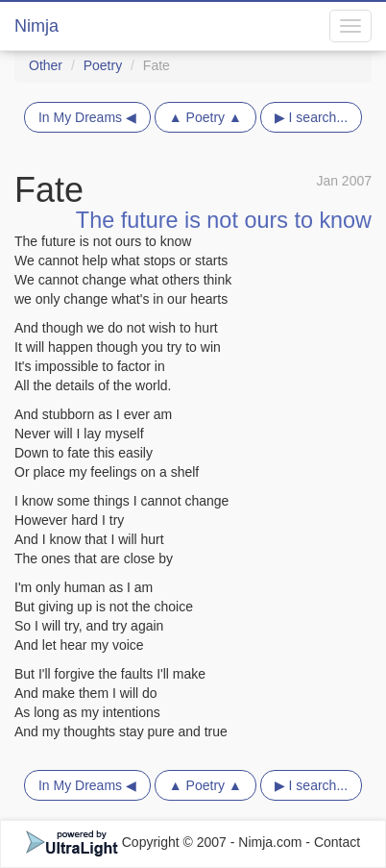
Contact (337, 842)
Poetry (103, 65)
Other (46, 65)
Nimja (36, 26)
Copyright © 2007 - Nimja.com (166, 842)
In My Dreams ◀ (87, 117)
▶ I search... (311, 117)
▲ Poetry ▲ (205, 117)
